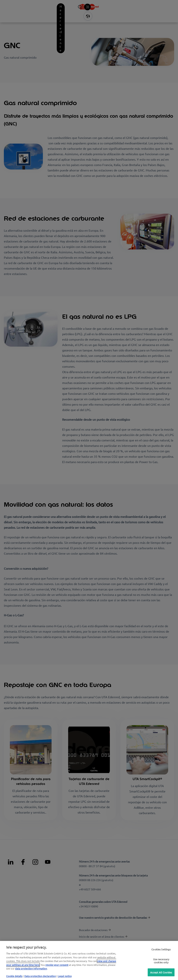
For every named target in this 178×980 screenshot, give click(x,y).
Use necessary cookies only (161, 961)
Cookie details (14, 976)
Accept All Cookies (161, 972)
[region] (89, 960)
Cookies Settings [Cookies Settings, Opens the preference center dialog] (161, 950)
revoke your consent (57, 965)
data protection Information (31, 968)
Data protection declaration (40, 976)
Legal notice (65, 976)
